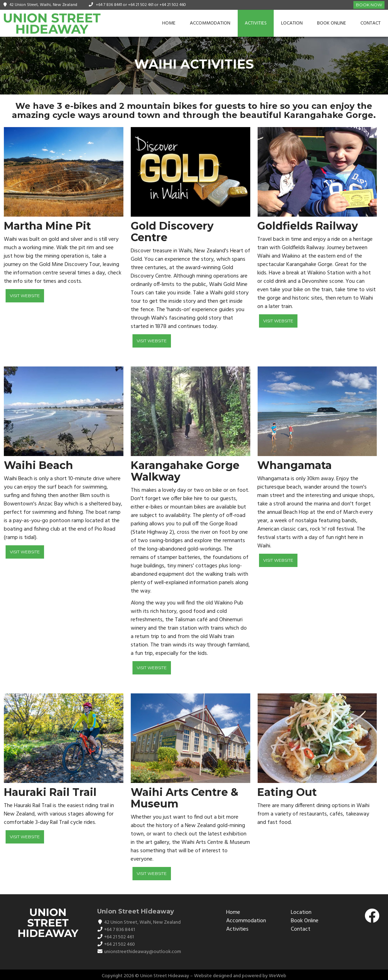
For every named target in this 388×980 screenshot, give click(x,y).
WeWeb (278, 976)
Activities (256, 23)
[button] (244, 411)
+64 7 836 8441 (109, 5)
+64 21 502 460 (173, 5)
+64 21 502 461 (141, 5)
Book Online (332, 23)
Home (169, 23)
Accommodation (210, 23)
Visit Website (25, 296)
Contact (371, 23)
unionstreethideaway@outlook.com (143, 952)
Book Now (369, 5)
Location (292, 23)
